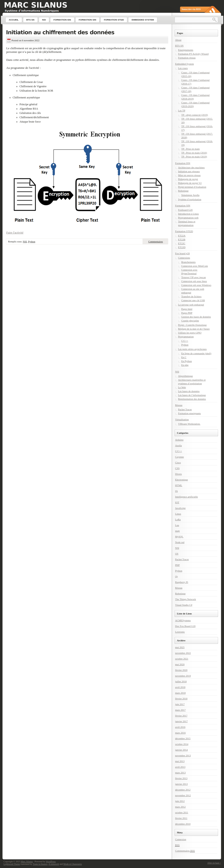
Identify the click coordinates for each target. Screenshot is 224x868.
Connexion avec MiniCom (195, 266)
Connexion (181, 839)
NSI (25, 241)
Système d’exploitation (190, 199)
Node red (180, 542)
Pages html (187, 309)
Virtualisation (182, 419)
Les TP (182, 110)
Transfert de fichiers (191, 296)
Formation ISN (183, 163)
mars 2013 (180, 773)
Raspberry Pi (182, 582)
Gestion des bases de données (196, 317)
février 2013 (181, 778)
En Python (186, 361)
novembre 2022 (183, 653)
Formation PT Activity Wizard (193, 54)
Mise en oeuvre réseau (189, 175)
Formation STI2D (184, 231)
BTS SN (179, 46)
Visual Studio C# (184, 605)
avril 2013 (180, 767)
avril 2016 (180, 727)
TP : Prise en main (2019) (194, 157)
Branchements (188, 262)
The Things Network (185, 599)
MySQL (179, 537)
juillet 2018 (181, 681)
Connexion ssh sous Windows (196, 285)
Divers (178, 474)
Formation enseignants (189, 413)
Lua (177, 525)
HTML (179, 485)
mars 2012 (180, 807)
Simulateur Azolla (190, 195)
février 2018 (181, 699)
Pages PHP (187, 313)
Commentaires (155, 241)
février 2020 (181, 670)
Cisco (178, 462)
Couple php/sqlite (190, 321)
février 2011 (181, 818)
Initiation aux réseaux (189, 171)
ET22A (182, 236)
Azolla (178, 445)
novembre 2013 (183, 755)
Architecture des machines (191, 167)
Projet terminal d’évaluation (192, 187)
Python (32, 241)
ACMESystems (183, 620)
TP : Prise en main (190, 149)
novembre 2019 (183, 676)
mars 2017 (180, 710)
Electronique (181, 480)
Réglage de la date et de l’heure (194, 329)
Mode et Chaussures (73, 864)
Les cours (183, 68)
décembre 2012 (183, 790)
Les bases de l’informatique (192, 395)
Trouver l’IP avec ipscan (193, 277)
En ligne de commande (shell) (196, 353)
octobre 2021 (182, 659)
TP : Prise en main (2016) (194, 153)
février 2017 (181, 716)
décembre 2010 (183, 824)
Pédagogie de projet (188, 179)
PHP (177, 565)
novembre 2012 (183, 795)
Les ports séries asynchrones (192, 349)
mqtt (177, 531)
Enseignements (186, 50)
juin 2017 (180, 704)
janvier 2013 (181, 784)
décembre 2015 (183, 738)
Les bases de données (189, 391)
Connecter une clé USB (193, 300)
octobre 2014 (182, 744)
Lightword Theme (12, 864)
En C (184, 357)
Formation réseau (187, 58)
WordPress (51, 862)
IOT (177, 502)
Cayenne (179, 457)
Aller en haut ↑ (214, 863)
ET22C (182, 243)
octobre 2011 (182, 812)
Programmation (186, 336)
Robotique (183, 191)
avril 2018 (180, 687)
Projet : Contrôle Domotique (192, 325)
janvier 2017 (181, 721)
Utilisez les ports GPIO (190, 333)
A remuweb (54, 864)
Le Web (182, 387)
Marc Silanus (27, 862)
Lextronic (180, 632)
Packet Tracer (185, 409)
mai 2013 (180, 761)
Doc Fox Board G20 (185, 626)
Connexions (184, 258)
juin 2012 (180, 801)
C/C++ (185, 341)
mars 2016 (180, 733)
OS (177, 554)
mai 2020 (180, 664)
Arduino (179, 440)
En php (185, 365)
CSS (177, 468)
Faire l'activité (15, 232)
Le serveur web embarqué (191, 305)
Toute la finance (40, 864)
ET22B (182, 239)
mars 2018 (180, 693)
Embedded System (184, 64)
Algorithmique (185, 376)
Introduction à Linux (188, 214)
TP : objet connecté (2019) (195, 115)
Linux (178, 514)
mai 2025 (180, 647)
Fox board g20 (182, 253)
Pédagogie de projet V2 (190, 183)
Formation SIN (183, 205)
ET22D (182, 247)
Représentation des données (192, 399)
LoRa (178, 519)
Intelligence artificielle (186, 497)
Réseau (179, 405)
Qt (176, 576)
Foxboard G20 (185, 210)
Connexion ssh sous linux (194, 281)
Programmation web (188, 218)
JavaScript (180, 508)
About (178, 40)
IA (176, 491)
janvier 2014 (181, 750)
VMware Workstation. (189, 424)
